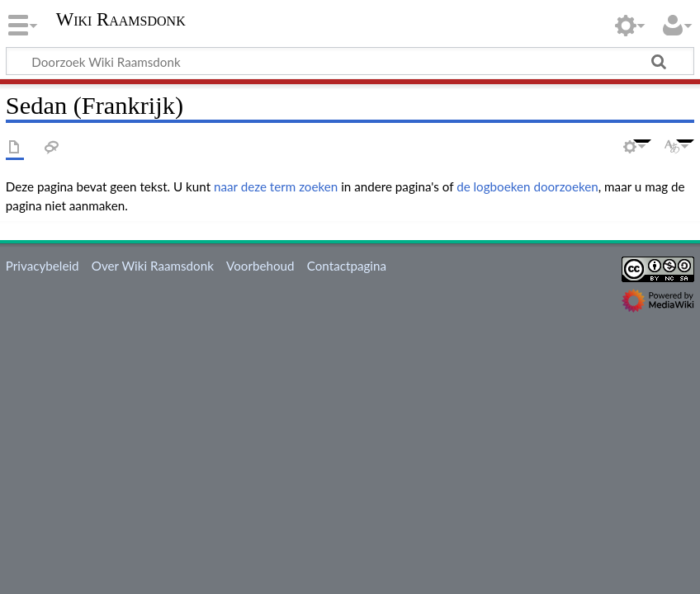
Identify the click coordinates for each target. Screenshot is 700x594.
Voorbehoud (260, 266)
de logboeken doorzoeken (527, 186)
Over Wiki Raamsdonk (153, 266)
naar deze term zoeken (276, 186)
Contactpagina (347, 266)
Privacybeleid (43, 266)
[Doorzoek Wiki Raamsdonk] (350, 61)
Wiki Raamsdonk (121, 20)
